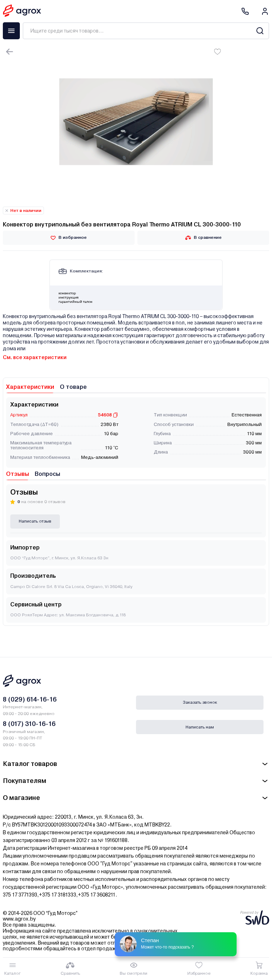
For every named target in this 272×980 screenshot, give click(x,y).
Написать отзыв (35, 521)
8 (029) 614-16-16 (30, 699)
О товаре (73, 387)
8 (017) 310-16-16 (29, 724)
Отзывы (18, 474)
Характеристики (30, 387)
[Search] (260, 31)
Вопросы (47, 474)
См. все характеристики (35, 357)
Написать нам (200, 727)
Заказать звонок (200, 702)
